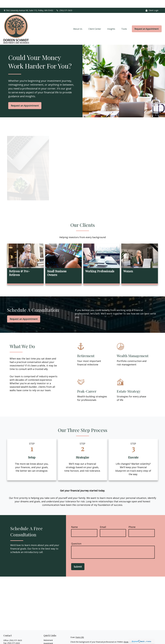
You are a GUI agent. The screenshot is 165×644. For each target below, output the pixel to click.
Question (76, 536)
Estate (46, 639)
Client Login (152, 3)
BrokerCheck (129, 634)
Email (103, 519)
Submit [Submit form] (78, 559)
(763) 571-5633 (64, 3)
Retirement (48, 632)
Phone (132, 519)
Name (74, 519)
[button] (78, 21)
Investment (48, 636)
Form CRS (80, 629)
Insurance (48, 642)
